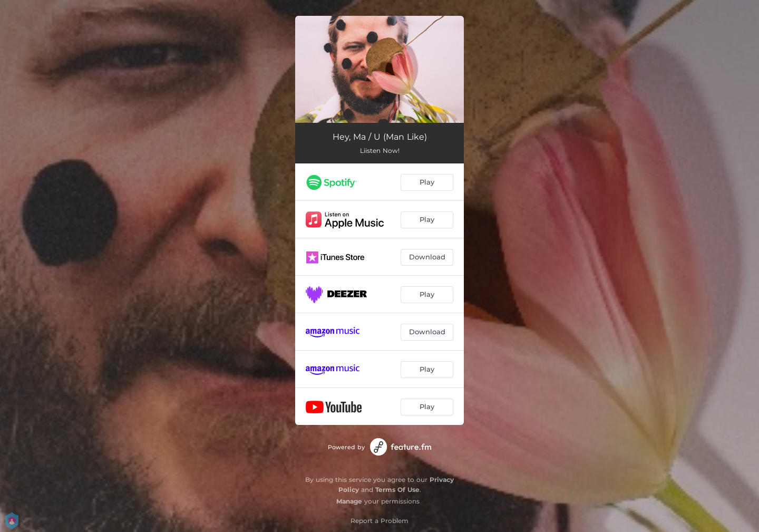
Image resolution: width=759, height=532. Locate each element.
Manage (349, 501)
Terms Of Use (397, 490)
